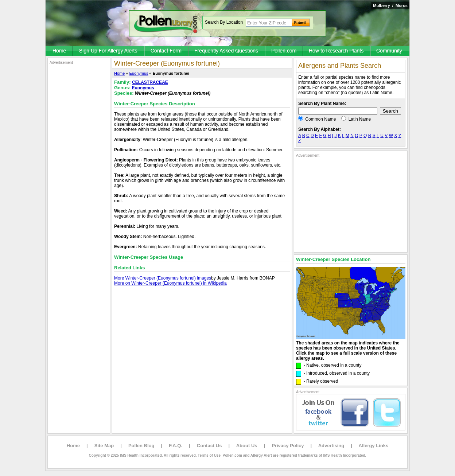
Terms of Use (209, 455)
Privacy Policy (288, 446)
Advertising (331, 446)
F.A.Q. (176, 446)
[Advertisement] (79, 174)
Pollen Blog (141, 446)
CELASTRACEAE (150, 82)
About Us (247, 446)
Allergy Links (374, 446)
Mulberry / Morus (390, 5)
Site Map (104, 446)
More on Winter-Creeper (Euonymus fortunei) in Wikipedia (170, 283)
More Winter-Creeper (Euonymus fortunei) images (163, 278)
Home (119, 73)
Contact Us (209, 446)
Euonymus (139, 73)
